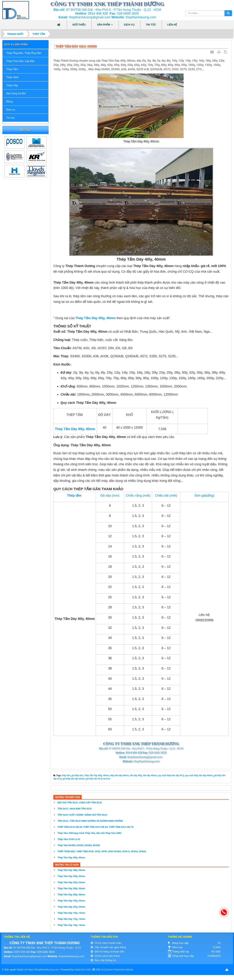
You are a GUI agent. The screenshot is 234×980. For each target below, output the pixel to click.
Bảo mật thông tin (103, 960)
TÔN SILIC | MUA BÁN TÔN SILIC (75, 809)
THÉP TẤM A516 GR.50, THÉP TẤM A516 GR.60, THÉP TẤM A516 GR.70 (95, 827)
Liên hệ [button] (172, 25)
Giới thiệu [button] (79, 25)
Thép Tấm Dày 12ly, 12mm (71, 919)
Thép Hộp (12, 85)
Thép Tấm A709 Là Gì (69, 839)
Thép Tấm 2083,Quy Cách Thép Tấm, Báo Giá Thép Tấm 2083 (89, 833)
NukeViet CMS (83, 970)
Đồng (9, 102)
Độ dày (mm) (110, 495)
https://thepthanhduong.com (43, 970)
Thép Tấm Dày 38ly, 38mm (71, 870)
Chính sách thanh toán (106, 943)
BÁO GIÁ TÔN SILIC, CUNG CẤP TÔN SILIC (80, 803)
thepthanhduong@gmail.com (29, 956)
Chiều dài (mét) (166, 495)
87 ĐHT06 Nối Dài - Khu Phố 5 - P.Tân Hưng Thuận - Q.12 (47, 948)
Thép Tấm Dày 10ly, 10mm (71, 925)
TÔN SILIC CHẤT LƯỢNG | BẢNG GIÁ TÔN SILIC (82, 815)
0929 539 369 (22, 952)
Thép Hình (12, 77)
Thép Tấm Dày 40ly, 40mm (96, 318)
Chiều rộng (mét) (138, 495)
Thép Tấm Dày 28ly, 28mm (71, 895)
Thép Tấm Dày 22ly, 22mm (71, 907)
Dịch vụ (11, 110)
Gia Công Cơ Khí (16, 93)
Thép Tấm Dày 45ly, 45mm (71, 858)
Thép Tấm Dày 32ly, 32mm (71, 882)
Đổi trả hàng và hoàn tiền (108, 952)
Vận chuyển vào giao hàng (108, 947)
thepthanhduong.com (72, 956)
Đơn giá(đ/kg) (204, 495)
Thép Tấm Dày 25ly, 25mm (71, 901)
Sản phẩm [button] (105, 26)
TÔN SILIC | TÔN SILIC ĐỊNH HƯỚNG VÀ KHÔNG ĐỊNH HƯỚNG (90, 821)
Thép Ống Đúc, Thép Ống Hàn (24, 53)
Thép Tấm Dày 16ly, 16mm (71, 913)
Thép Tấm (12, 69)
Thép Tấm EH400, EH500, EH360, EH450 (79, 845)
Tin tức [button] (151, 25)
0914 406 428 (98, 13)
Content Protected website (119, 970)
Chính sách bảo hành (105, 956)
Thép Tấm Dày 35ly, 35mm (71, 876)
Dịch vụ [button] (129, 25)
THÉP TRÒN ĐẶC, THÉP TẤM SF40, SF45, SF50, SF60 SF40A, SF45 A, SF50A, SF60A (102, 851)
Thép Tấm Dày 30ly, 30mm (71, 888)
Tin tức (11, 118)
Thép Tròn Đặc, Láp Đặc (21, 61)
